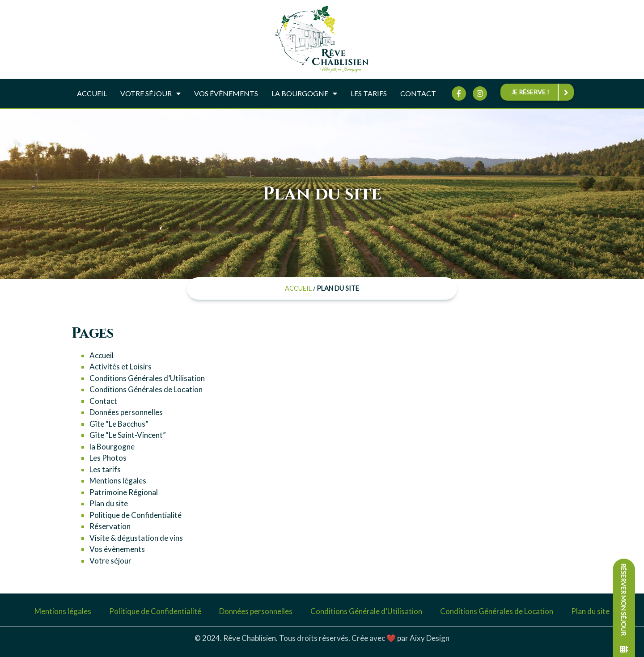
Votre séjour (150, 93)
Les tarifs (369, 93)
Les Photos (108, 458)
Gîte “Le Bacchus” (119, 424)
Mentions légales (118, 481)
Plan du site (109, 503)
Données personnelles (126, 412)
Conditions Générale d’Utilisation (366, 611)
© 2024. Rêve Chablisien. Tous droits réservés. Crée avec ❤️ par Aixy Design (322, 638)
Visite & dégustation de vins (136, 538)
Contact (418, 93)
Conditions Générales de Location (146, 389)
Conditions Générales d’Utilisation (147, 378)
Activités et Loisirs (121, 367)
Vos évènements (226, 93)
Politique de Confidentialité (136, 515)
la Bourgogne (112, 447)
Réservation (110, 526)
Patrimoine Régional (124, 492)
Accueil (92, 93)
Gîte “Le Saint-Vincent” (128, 435)
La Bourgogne (304, 93)
